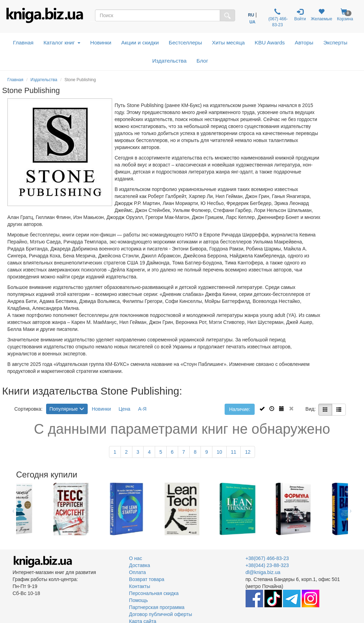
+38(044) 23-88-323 (267, 565)
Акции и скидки (140, 43)
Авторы (304, 43)
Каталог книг (62, 43)
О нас (135, 558)
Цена (125, 409)
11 (234, 452)
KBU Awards (270, 43)
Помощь (138, 600)
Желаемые (322, 15)
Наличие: (240, 409)
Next (351, 509)
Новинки (101, 43)
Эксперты (335, 43)
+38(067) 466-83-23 (267, 558)
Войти (300, 15)
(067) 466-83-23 (278, 18)
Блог (202, 61)
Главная (23, 43)
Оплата (137, 572)
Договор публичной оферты (160, 614)
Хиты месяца (228, 43)
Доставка (139, 565)
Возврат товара (147, 579)
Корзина (345, 15)
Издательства (169, 61)
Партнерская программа (157, 607)
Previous (13, 509)
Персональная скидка (154, 593)
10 (219, 452)
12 (248, 452)
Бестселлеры (185, 43)
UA (252, 22)
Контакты (139, 586)
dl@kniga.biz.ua (263, 572)
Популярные (67, 409)
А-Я (142, 409)
